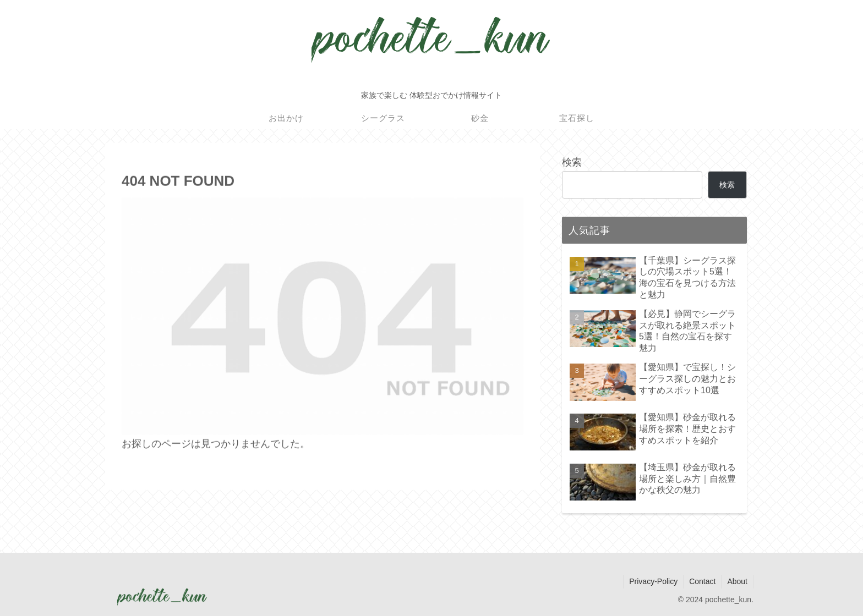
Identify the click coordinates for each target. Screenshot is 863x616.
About (737, 581)
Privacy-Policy (653, 581)
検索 (572, 162)
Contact (702, 581)
